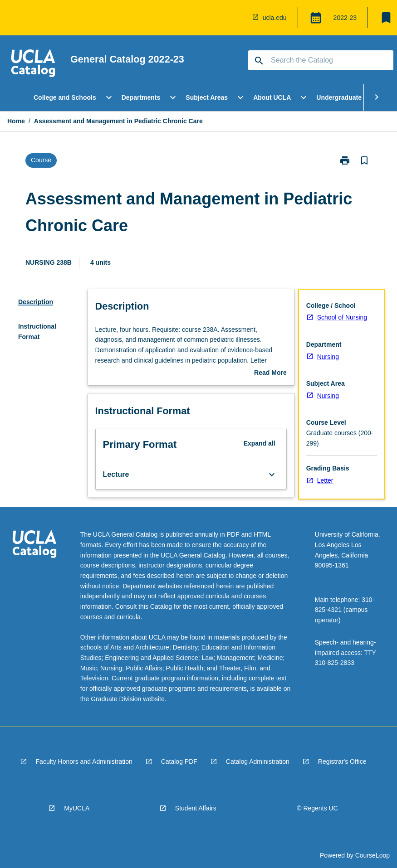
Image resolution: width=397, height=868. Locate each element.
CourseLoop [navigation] (372, 855)
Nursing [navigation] (328, 357)
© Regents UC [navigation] (317, 808)
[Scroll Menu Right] (377, 97)
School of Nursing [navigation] (342, 317)
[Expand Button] (272, 475)
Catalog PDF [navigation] (179, 761)
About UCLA (272, 97)
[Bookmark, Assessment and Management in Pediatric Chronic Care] (364, 160)
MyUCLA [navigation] (77, 808)
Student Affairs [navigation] (196, 808)
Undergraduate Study (348, 97)
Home (16, 121)
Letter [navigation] (325, 480)
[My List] (386, 18)
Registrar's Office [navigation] (342, 761)
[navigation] (33, 64)
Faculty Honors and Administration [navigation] (84, 761)
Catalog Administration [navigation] (258, 761)
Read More (270, 373)
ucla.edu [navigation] (275, 18)
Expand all (260, 443)
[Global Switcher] (316, 18)
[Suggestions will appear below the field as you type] (321, 60)
